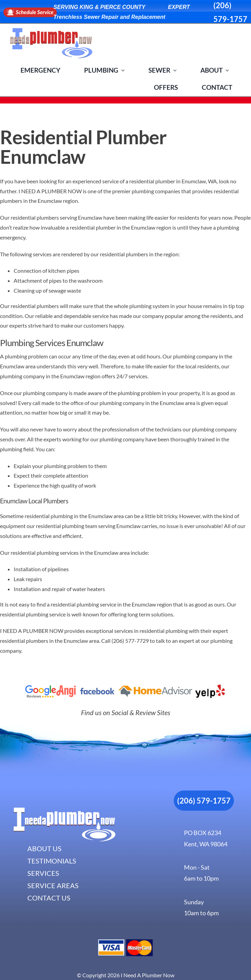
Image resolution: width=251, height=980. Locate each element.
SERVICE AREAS (53, 885)
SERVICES (43, 873)
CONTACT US (49, 898)
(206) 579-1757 (204, 801)
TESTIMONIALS (52, 861)
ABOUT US (44, 848)
